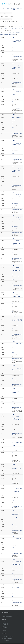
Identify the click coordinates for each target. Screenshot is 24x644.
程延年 (13, 378)
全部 (4, 30)
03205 (13, 580)
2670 (13, 238)
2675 (13, 365)
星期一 (6, 29)
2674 (13, 341)
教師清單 (5, 630)
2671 (13, 265)
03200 (13, 57)
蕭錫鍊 (13, 476)
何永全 (13, 304)
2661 (13, 38)
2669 (13, 215)
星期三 (13, 29)
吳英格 (13, 401)
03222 (13, 407)
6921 (13, 510)
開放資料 (5, 629)
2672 (13, 292)
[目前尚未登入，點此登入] (16, 8)
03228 (13, 603)
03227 (13, 482)
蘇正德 (13, 252)
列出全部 (6, 33)
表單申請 (5, 628)
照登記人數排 (11, 33)
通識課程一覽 (6, 625)
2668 (13, 192)
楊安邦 (13, 596)
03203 (13, 258)
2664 (13, 115)
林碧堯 (13, 500)
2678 (13, 440)
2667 (13, 166)
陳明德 (13, 50)
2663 (13, 89)
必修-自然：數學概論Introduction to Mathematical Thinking (16, 392)
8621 (13, 536)
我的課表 (5, 8)
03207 (13, 310)
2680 (13, 486)
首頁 (4, 622)
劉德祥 (13, 524)
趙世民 (13, 328)
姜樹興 (13, 279)
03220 (13, 384)
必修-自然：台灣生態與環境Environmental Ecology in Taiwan (17, 444)
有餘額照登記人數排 (12, 34)
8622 (13, 559)
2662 (13, 63)
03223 (13, 334)
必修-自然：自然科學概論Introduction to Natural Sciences (16, 42)
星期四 (16, 29)
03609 (13, 531)
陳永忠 (13, 76)
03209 (13, 459)
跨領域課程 (5, 626)
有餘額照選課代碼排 (18, 33)
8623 (13, 585)
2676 (13, 388)
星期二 (10, 29)
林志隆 (13, 547)
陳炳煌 (13, 573)
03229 (13, 506)
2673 (13, 317)
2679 (13, 464)
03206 (13, 210)
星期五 (20, 29)
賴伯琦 (13, 453)
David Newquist (15, 203)
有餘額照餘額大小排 (4, 34)
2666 (13, 141)
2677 (13, 414)
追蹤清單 (9, 8)
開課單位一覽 (6, 623)
